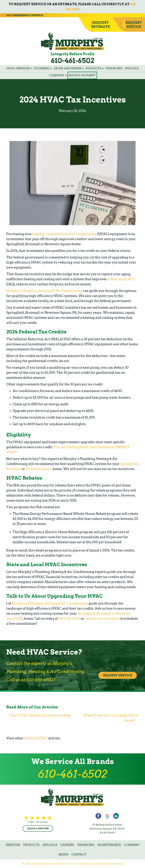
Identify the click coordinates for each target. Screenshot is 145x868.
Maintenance (109, 845)
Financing (114, 68)
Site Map (84, 864)
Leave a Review (38, 829)
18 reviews (42, 822)
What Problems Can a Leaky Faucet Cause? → (111, 718)
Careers (67, 845)
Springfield (129, 464)
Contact (79, 855)
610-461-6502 (73, 61)
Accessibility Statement (107, 864)
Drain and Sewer (68, 68)
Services (13, 845)
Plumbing (42, 68)
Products (93, 68)
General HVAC (36, 738)
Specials (132, 68)
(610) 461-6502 (69, 619)
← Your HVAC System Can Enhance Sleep (39, 715)
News (63, 855)
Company (57, 75)
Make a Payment (82, 75)
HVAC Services (18, 68)
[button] (31, 68)
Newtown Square (39, 469)
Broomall (14, 469)
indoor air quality (121, 279)
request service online (102, 619)
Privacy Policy (68, 864)
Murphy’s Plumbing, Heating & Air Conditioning (44, 291)
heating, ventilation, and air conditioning (64, 234)
